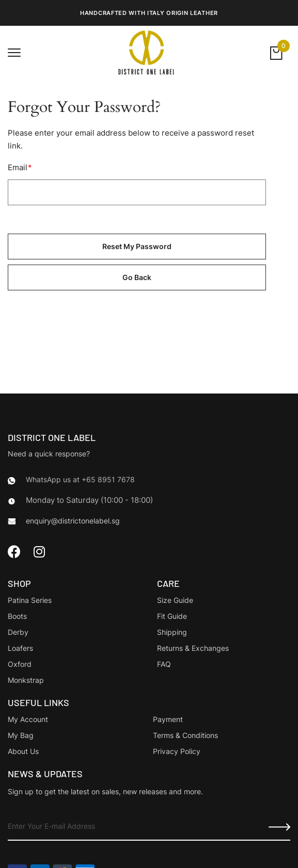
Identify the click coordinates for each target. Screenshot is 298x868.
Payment (168, 719)
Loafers (20, 648)
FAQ (164, 664)
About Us (23, 751)
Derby (18, 632)
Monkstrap (26, 680)
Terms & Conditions (185, 735)
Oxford (20, 664)
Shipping (172, 632)
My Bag (21, 735)
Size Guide (175, 600)
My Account (28, 719)
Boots (17, 616)
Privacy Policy (177, 751)
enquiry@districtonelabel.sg (73, 521)
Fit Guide (172, 616)
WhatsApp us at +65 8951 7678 (80, 479)
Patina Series (30, 600)
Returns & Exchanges (193, 648)
